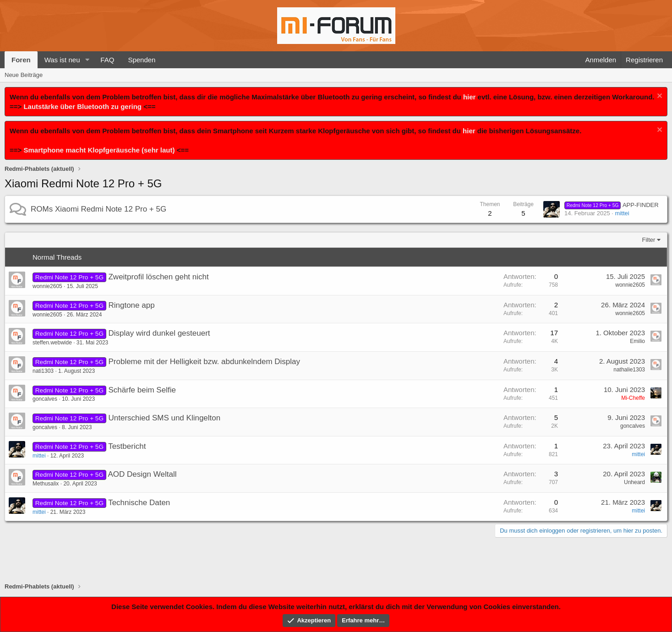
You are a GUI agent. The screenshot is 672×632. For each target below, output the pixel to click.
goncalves (45, 399)
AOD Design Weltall (142, 474)
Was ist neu (62, 60)
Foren (21, 60)
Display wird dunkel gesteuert (159, 333)
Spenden (142, 60)
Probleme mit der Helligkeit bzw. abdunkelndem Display (204, 362)
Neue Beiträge (24, 75)
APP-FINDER (612, 205)
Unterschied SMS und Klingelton (164, 418)
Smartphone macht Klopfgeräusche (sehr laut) (99, 150)
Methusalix (46, 484)
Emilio (637, 341)
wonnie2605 (47, 286)
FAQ (107, 60)
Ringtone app (131, 305)
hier (470, 97)
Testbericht (127, 446)
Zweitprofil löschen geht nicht (158, 277)
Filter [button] (649, 240)
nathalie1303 (629, 370)
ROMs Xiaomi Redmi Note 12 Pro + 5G (98, 209)
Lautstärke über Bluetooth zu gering (82, 106)
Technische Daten (139, 503)
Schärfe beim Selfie (142, 390)
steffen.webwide (52, 343)
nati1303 (43, 371)
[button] (87, 60)
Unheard (634, 482)
